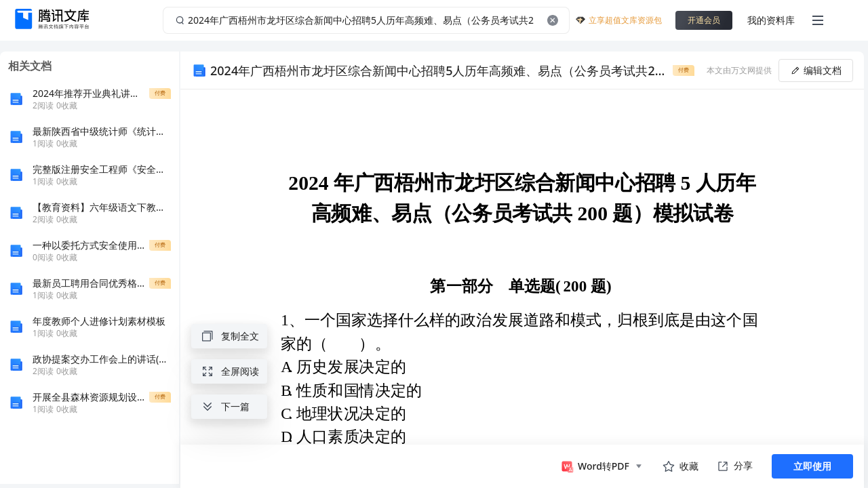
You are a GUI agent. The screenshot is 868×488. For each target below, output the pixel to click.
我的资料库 (771, 20)
